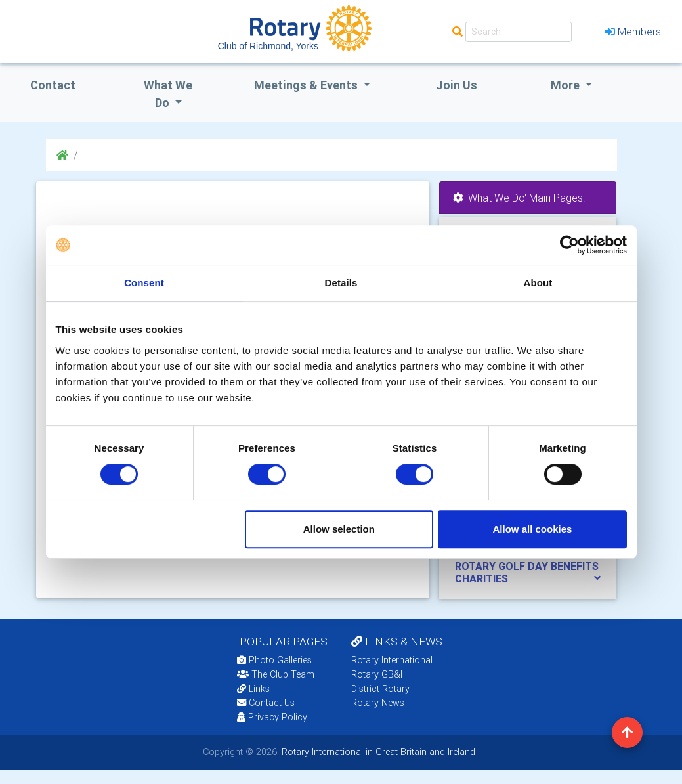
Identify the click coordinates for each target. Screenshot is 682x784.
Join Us (457, 85)
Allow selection (339, 529)
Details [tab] (341, 283)
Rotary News (378, 703)
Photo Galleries (274, 660)
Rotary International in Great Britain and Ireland (377, 752)
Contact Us (266, 703)
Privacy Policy (272, 717)
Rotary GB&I (377, 674)
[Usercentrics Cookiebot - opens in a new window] (569, 245)
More (566, 85)
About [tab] (538, 283)
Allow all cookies (533, 529)
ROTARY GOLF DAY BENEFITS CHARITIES (527, 572)
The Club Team (276, 674)
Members (633, 32)
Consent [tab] (144, 283)
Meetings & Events (307, 85)
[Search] (519, 32)
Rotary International (392, 660)
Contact (53, 85)
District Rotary (380, 689)
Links (253, 689)
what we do (168, 94)
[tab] (528, 573)
